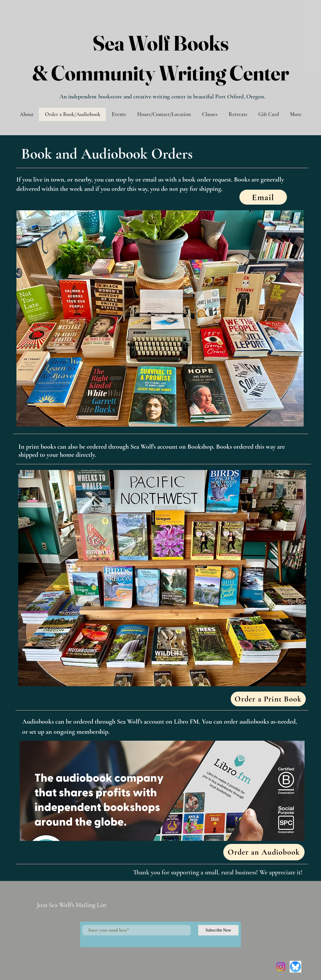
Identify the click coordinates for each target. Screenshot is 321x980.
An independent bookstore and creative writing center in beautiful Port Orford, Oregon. (162, 97)
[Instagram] (281, 967)
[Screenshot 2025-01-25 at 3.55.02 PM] (295, 967)
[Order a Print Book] (268, 699)
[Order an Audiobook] (264, 852)
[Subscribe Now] (218, 930)
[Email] (263, 197)
